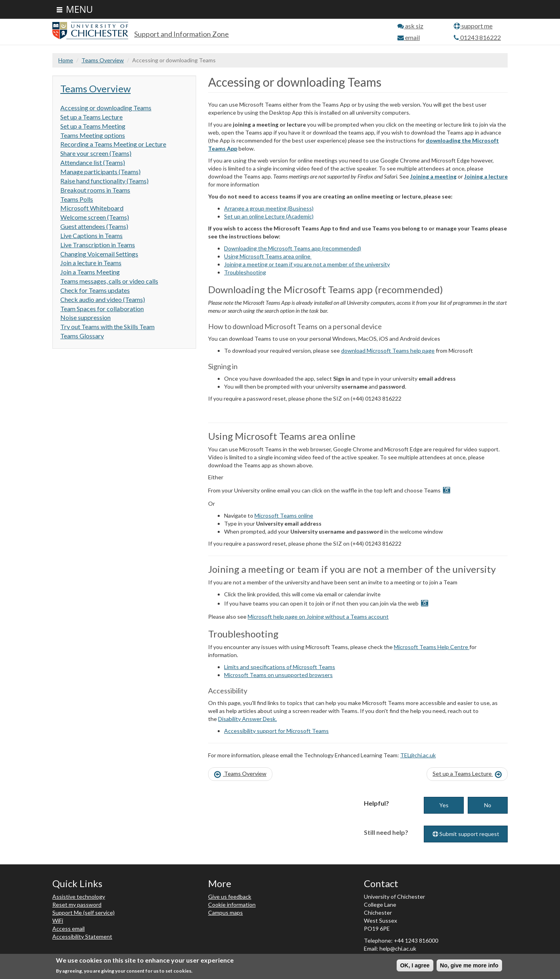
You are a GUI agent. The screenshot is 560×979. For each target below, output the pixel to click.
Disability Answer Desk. (247, 719)
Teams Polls (77, 199)
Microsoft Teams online (284, 515)
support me (473, 26)
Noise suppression (85, 317)
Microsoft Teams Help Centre (432, 647)
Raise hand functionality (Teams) (104, 181)
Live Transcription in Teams (98, 245)
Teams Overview (103, 60)
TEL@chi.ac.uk (418, 755)
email (409, 37)
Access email (69, 928)
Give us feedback (230, 897)
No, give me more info (469, 965)
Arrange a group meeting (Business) (269, 208)
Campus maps (225, 912)
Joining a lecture (486, 176)
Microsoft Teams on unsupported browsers (278, 675)
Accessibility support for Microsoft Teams (276, 731)
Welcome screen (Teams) (95, 217)
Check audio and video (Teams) (103, 299)
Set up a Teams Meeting (93, 126)
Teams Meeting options (93, 135)
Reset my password (77, 905)
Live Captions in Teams (91, 235)
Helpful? (376, 803)
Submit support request (466, 834)
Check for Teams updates (95, 290)
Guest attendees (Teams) (94, 226)
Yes (444, 805)
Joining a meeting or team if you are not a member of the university (307, 264)
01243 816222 (477, 37)
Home (66, 60)
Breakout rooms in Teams (95, 190)
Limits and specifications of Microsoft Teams (280, 667)
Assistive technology (79, 897)
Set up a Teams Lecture (91, 117)
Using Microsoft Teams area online (268, 256)
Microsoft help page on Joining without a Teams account (318, 617)
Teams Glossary (82, 336)
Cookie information (232, 905)
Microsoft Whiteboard (92, 208)
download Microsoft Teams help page (388, 350)
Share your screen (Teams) (96, 153)
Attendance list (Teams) (93, 162)
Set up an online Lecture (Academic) (269, 216)
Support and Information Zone (182, 34)
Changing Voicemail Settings (99, 254)
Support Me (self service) (83, 912)
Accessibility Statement (82, 936)
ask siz (410, 26)
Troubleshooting (245, 272)
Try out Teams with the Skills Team (107, 327)
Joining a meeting (433, 176)
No (488, 805)
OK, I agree (415, 965)
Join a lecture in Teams (91, 263)
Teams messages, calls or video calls (109, 281)
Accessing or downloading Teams (106, 108)
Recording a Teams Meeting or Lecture (113, 144)
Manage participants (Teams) (100, 172)
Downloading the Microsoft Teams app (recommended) (293, 248)
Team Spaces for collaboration (102, 309)
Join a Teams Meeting (90, 272)
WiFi (58, 920)
